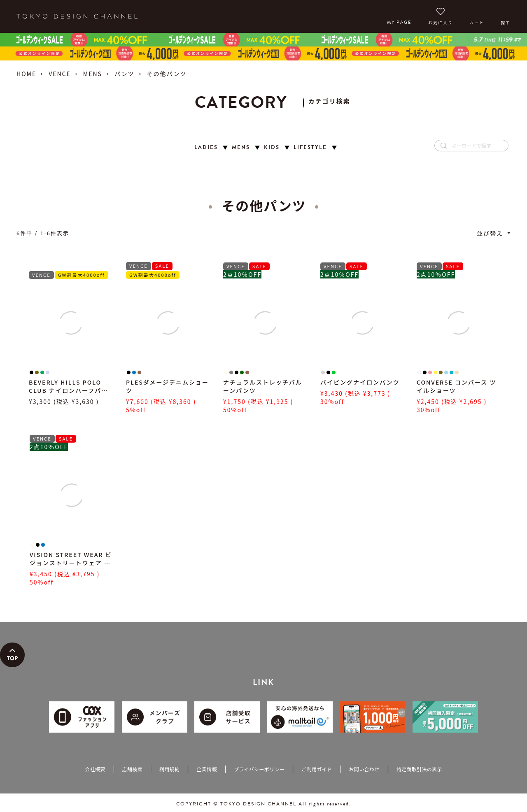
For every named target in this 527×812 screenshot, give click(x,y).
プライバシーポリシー (259, 769)
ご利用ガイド (317, 769)
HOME (26, 74)
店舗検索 (132, 769)
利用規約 (169, 769)
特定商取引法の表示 (419, 769)
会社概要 (95, 769)
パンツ (125, 74)
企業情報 (206, 769)
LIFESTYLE (310, 147)
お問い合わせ (364, 769)
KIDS (272, 147)
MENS (93, 74)
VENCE (60, 74)
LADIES (206, 147)
